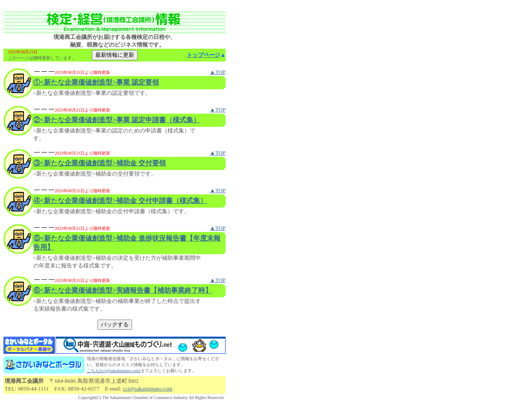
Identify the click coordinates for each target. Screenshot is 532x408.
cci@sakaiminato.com (148, 389)
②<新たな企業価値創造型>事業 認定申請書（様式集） (117, 120)
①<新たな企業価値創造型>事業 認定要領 (96, 82)
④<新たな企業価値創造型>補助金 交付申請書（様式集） (120, 201)
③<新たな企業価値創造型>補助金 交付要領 (100, 163)
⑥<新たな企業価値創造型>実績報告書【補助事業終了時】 (123, 290)
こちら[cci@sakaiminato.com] (114, 371)
